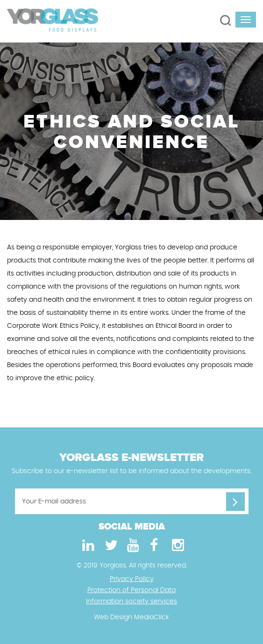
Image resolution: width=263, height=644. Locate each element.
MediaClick (152, 617)
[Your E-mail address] (132, 501)
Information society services (131, 602)
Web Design (113, 617)
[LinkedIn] (87, 546)
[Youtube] (132, 546)
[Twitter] (109, 546)
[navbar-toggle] (246, 20)
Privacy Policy (132, 579)
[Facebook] (154, 546)
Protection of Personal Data (131, 590)
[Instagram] (177, 546)
